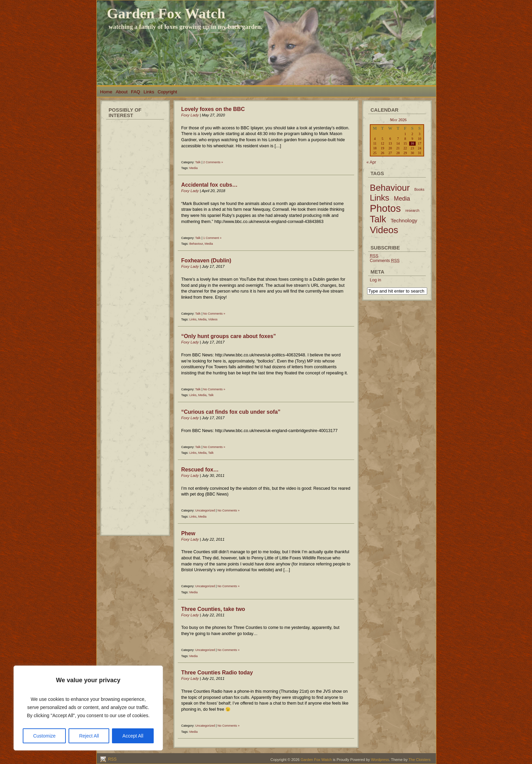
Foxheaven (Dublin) (206, 260)
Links (149, 92)
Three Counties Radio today (217, 673)
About (122, 92)
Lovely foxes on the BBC (213, 109)
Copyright (167, 92)
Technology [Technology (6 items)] (404, 220)
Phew (188, 533)
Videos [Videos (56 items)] (384, 230)
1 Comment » (212, 238)
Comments (385, 261)
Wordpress (380, 760)
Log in (375, 280)
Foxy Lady (190, 115)
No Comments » (214, 314)
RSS (112, 759)
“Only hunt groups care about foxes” (229, 336)
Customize (44, 736)
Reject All (89, 736)
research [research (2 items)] (412, 210)
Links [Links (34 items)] (379, 198)
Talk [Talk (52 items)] (378, 219)
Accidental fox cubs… (209, 185)
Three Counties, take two (213, 609)
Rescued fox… (200, 470)
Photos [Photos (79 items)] (385, 208)
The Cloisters (420, 760)
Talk (198, 162)
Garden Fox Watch (166, 13)
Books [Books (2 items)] (419, 189)
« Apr (371, 162)
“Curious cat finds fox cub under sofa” (231, 412)
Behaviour (196, 244)
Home (106, 92)
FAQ (136, 92)
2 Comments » (213, 162)
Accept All (133, 736)
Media (194, 168)
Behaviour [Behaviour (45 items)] (390, 188)
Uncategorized (205, 510)
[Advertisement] (135, 224)
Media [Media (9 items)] (402, 199)
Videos (213, 319)
